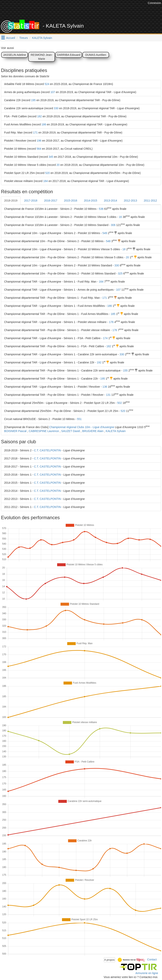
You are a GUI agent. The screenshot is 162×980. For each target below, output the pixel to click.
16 (120, 217)
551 (79, 419)
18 (124, 249)
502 (119, 403)
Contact (152, 959)
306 (113, 225)
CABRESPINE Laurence (44, 431)
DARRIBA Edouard (69, 55)
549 (105, 233)
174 (105, 338)
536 (101, 209)
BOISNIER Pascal (15, 431)
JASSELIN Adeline (15, 55)
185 (113, 314)
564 (39, 149)
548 (108, 241)
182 (39, 116)
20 (58, 165)
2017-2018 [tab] (31, 201)
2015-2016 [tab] (71, 201)
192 (99, 362)
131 (108, 395)
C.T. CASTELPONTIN (47, 450)
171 (35, 133)
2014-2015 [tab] (91, 201)
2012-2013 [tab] (130, 201)
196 (39, 141)
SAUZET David (71, 431)
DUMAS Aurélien (96, 55)
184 (46, 181)
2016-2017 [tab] (51, 201)
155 (125, 371)
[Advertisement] (75, 10)
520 (48, 173)
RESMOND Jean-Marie (41, 57)
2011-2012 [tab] (150, 201)
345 (51, 157)
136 (105, 387)
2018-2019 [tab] (11, 201)
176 (111, 322)
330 (56, 108)
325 (120, 273)
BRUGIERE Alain (93, 431)
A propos (110, 960)
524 (47, 84)
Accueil (11, 38)
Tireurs (24, 38)
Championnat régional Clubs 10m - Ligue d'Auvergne (82, 427)
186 (44, 124)
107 (53, 92)
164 (101, 282)
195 (33, 100)
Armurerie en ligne (147, 973)
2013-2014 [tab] (111, 201)
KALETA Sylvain (42, 38)
